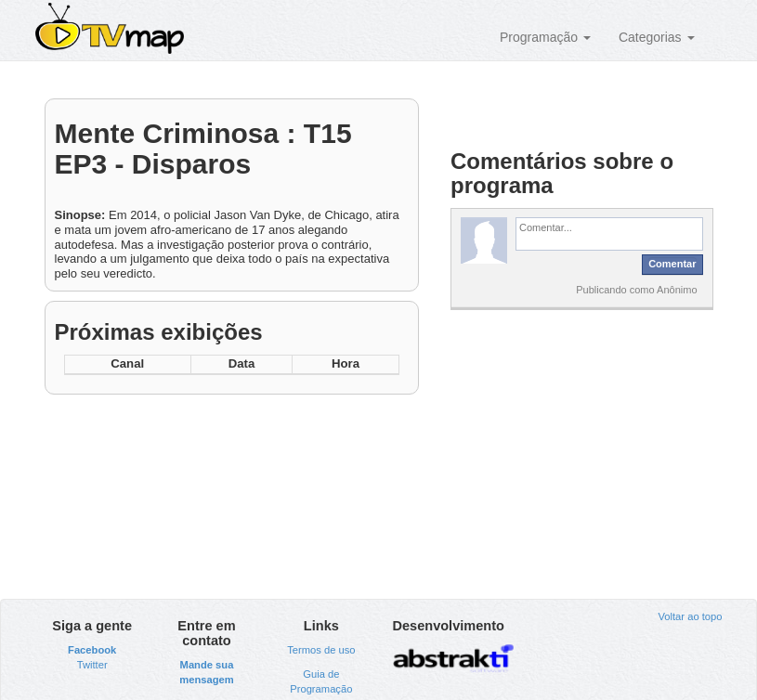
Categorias (657, 37)
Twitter (92, 665)
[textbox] (609, 234)
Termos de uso (321, 650)
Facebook (92, 650)
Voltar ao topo (690, 616)
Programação (545, 37)
